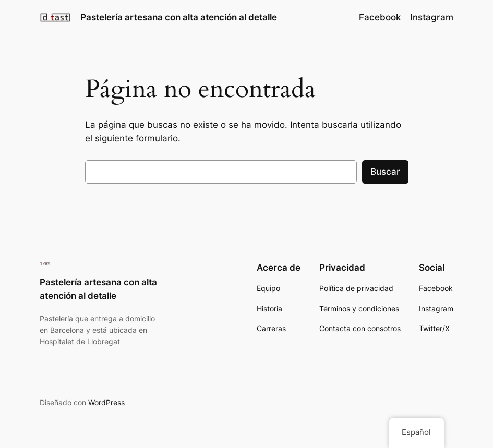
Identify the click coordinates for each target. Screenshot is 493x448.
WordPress (106, 402)
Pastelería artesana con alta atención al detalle (179, 17)
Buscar (385, 172)
